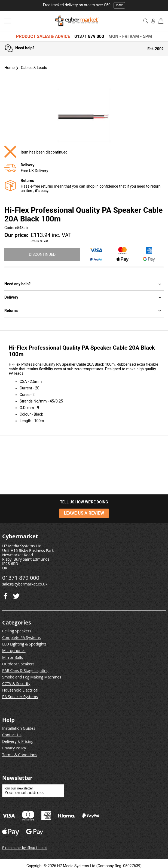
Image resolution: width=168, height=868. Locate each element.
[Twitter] (5, 595)
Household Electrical (20, 690)
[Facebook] (16, 595)
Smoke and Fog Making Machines (32, 677)
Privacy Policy (14, 748)
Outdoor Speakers (18, 664)
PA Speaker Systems (20, 697)
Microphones (14, 651)
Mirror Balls (13, 657)
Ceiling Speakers (17, 631)
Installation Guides (19, 728)
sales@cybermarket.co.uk (25, 584)
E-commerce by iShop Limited (25, 848)
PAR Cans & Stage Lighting (25, 670)
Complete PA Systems (21, 637)
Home (10, 68)
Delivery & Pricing (18, 741)
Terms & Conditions (20, 755)
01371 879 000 (89, 36)
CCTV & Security (16, 684)
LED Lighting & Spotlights (24, 644)
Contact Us (12, 735)
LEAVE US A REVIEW (84, 513)
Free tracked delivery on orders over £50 (84, 5)
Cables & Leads (31, 68)
